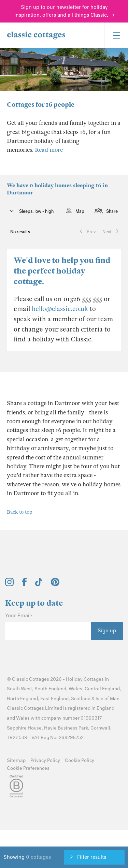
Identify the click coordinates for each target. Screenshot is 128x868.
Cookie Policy (80, 760)
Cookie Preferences (28, 768)
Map (80, 211)
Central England (102, 689)
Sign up (107, 631)
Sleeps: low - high (36, 211)
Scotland (81, 699)
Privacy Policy (45, 760)
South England (50, 689)
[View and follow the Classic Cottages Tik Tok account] (39, 585)
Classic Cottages (31, 679)
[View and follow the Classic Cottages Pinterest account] (55, 585)
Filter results (92, 857)
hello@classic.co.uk (60, 309)
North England (22, 699)
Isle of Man (108, 699)
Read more (49, 150)
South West (19, 689)
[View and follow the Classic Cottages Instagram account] (9, 585)
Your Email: (19, 616)
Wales (75, 689)
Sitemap (16, 760)
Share (112, 211)
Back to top (20, 512)
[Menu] (116, 35)
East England (54, 699)
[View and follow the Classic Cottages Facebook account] (24, 585)
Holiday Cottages (85, 679)
